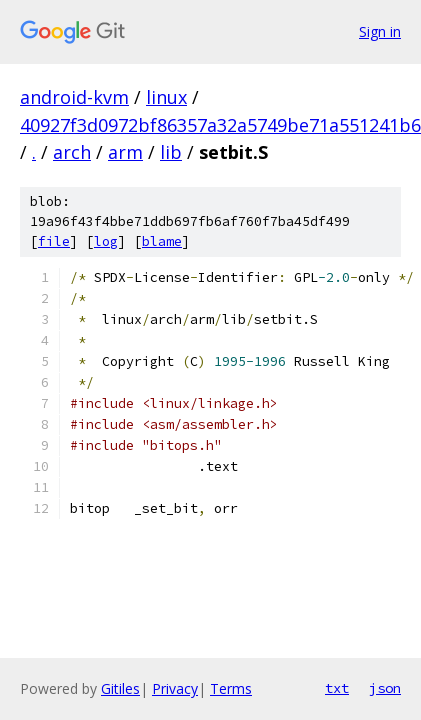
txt (337, 688)
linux (166, 97)
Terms (231, 688)
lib (171, 152)
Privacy (175, 688)
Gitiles (120, 688)
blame (162, 241)
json (385, 688)
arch (72, 152)
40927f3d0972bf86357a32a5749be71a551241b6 (220, 125)
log (106, 241)
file (54, 241)
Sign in (380, 31)
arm (125, 152)
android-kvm (74, 97)
